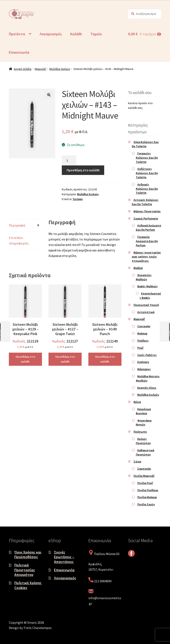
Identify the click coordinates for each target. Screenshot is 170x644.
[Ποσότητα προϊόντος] (69, 161)
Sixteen (78, 199)
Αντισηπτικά (146, 312)
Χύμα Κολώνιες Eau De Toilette (145, 144)
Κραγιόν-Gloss (147, 388)
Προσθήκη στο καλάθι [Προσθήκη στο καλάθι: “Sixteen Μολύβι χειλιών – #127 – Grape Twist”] (65, 359)
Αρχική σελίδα (23, 69)
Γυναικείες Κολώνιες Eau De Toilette (147, 158)
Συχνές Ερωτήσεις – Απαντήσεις (64, 557)
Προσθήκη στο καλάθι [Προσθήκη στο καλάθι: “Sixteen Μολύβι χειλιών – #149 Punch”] (105, 359)
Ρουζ (140, 348)
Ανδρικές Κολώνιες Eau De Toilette (147, 189)
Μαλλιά (138, 268)
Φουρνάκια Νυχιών (144, 423)
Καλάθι (76, 34)
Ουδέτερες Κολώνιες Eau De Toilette (147, 173)
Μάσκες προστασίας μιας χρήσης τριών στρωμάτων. (146, 257)
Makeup (142, 333)
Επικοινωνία (19, 52)
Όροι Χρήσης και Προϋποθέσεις (28, 555)
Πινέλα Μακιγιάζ (144, 476)
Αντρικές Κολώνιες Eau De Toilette (145, 202)
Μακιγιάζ (40, 69)
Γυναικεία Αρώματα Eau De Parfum (147, 241)
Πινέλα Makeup (147, 497)
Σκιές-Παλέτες (147, 355)
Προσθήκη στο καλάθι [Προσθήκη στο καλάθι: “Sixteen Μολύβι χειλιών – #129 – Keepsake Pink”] (25, 359)
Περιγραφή (17, 225)
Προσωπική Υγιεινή (146, 305)
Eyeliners (143, 362)
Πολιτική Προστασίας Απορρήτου (25, 570)
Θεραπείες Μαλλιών (144, 277)
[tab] (25, 226)
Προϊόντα (17, 34)
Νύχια (137, 402)
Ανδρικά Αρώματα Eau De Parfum (148, 228)
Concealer (144, 326)
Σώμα (137, 461)
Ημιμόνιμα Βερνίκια (143, 411)
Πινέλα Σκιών (146, 504)
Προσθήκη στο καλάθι (83, 170)
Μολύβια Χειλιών (60, 69)
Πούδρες (143, 341)
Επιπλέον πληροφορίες (19, 240)
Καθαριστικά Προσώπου (145, 452)
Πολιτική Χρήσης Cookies (28, 585)
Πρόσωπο (140, 432)
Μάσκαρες (144, 369)
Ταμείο (96, 34)
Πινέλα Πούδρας (148, 490)
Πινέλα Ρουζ (145, 483)
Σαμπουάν (144, 469)
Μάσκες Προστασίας (147, 211)
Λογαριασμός (51, 34)
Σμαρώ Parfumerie (146, 218)
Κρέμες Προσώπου (143, 441)
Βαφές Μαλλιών (147, 286)
